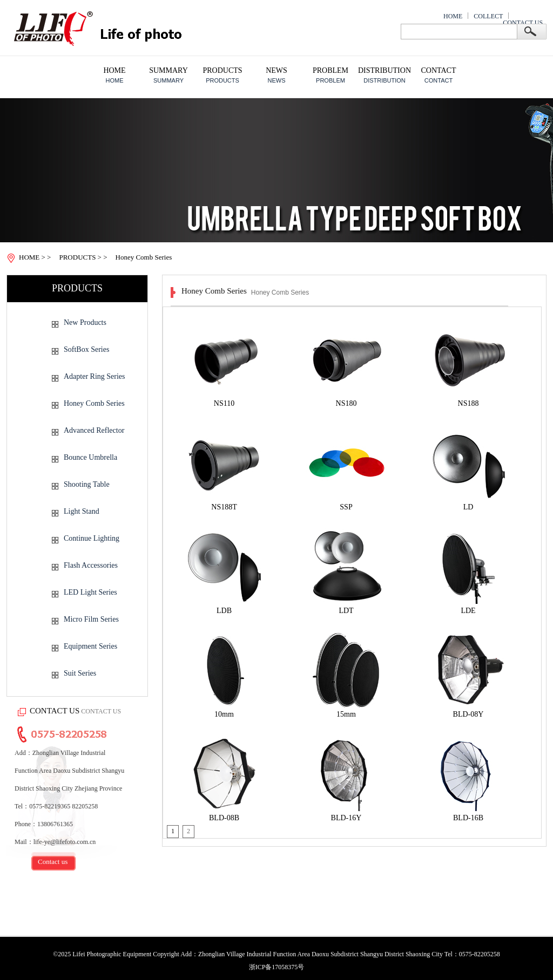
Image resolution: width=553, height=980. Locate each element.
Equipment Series (90, 646)
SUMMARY (168, 70)
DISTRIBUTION (385, 70)
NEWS (276, 70)
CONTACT (439, 70)
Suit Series (80, 673)
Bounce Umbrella (90, 457)
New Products (85, 322)
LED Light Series (90, 592)
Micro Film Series (91, 619)
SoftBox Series (86, 349)
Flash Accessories (91, 565)
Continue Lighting (92, 538)
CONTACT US (523, 23)
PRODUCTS (222, 70)
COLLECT (488, 16)
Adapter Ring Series (95, 376)
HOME (453, 16)
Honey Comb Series (94, 403)
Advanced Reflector (94, 430)
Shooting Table (87, 484)
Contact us (53, 862)
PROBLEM (331, 70)
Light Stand (82, 511)
